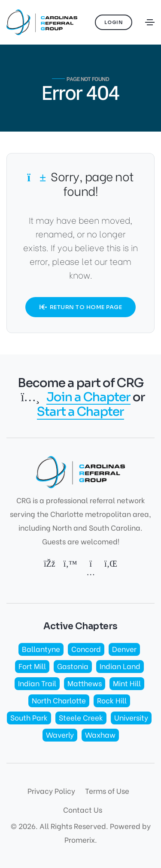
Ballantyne (41, 649)
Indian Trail (37, 683)
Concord (86, 649)
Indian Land (120, 666)
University (131, 717)
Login (114, 22)
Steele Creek (81, 717)
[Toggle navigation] (150, 22)
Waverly (60, 734)
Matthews (85, 683)
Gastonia (73, 666)
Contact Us (83, 809)
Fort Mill (32, 666)
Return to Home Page (81, 307)
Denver (124, 649)
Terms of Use (107, 791)
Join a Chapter (88, 397)
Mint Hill (127, 683)
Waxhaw (100, 734)
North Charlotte (59, 700)
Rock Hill (112, 700)
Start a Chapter (80, 412)
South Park (29, 717)
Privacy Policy (51, 791)
